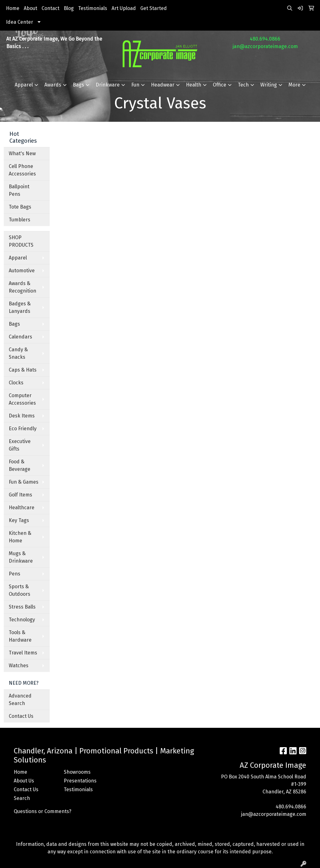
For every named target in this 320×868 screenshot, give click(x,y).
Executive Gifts (20, 445)
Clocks (16, 383)
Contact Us (21, 716)
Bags (14, 324)
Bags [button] (78, 85)
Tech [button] (243, 85)
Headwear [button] (163, 85)
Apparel (18, 258)
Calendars (20, 337)
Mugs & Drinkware (21, 557)
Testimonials (93, 8)
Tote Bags (20, 207)
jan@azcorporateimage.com (265, 46)
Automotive (22, 271)
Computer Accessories (22, 399)
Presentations (80, 781)
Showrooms (77, 772)
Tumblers (20, 220)
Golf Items (20, 495)
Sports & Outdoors (20, 590)
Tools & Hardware (20, 636)
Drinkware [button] (108, 85)
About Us (24, 781)
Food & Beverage (20, 465)
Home (13, 8)
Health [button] (194, 85)
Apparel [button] (24, 85)
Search (22, 798)
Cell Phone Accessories (22, 170)
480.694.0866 (265, 39)
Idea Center (20, 22)
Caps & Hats (23, 370)
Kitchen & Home (20, 537)
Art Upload (124, 8)
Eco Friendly (23, 429)
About (30, 8)
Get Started (154, 8)
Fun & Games (24, 482)
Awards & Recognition (22, 287)
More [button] (294, 85)
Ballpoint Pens (19, 190)
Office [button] (220, 85)
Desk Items (22, 416)
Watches (19, 666)
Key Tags (19, 520)
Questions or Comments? (42, 811)
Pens (15, 574)
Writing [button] (269, 85)
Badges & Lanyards (20, 307)
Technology (22, 620)
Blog (69, 8)
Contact (50, 8)
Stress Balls (22, 607)
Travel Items (23, 653)
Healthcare (22, 508)
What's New (22, 153)
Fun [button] (135, 85)
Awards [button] (53, 85)
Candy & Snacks (18, 353)
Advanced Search (20, 700)
